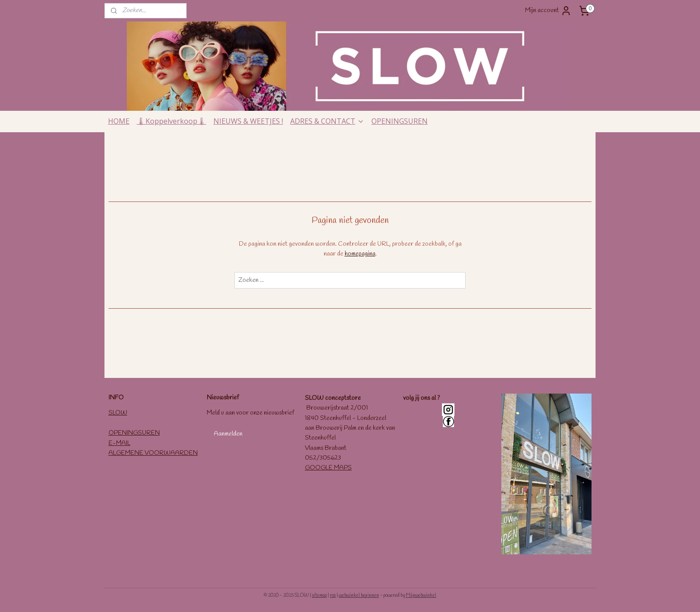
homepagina (360, 254)
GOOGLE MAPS (328, 468)
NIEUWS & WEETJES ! (248, 121)
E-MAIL (119, 443)
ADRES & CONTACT (327, 121)
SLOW (118, 413)
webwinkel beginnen (359, 595)
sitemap (319, 595)
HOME (119, 121)
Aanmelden (228, 434)
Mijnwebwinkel (421, 595)
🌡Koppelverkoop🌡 (171, 121)
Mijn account (548, 11)
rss (333, 595)
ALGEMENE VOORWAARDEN (153, 453)
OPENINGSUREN (400, 121)
